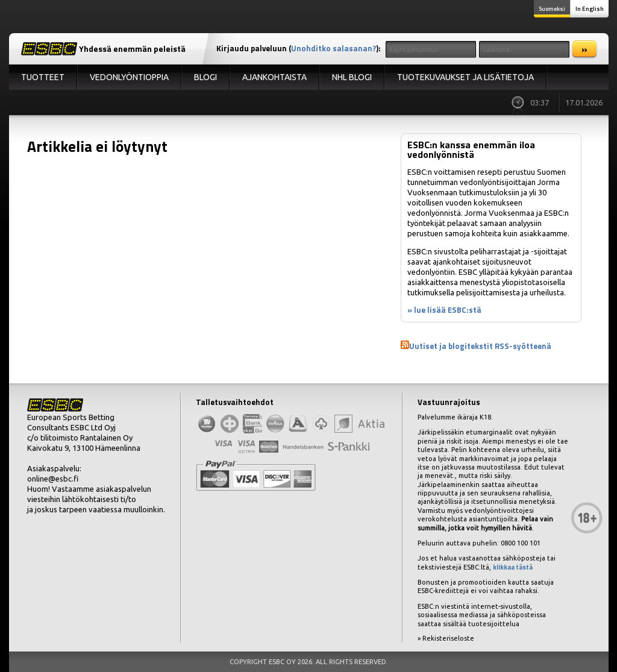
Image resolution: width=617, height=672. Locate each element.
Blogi (205, 77)
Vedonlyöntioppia (129, 77)
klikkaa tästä (513, 567)
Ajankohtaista (274, 77)
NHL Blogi (352, 77)
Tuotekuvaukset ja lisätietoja (465, 77)
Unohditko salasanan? (334, 48)
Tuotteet (43, 77)
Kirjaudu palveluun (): (299, 48)
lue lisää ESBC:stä (448, 310)
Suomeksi (552, 9)
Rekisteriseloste (448, 638)
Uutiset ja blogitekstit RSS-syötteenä (480, 346)
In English (590, 9)
